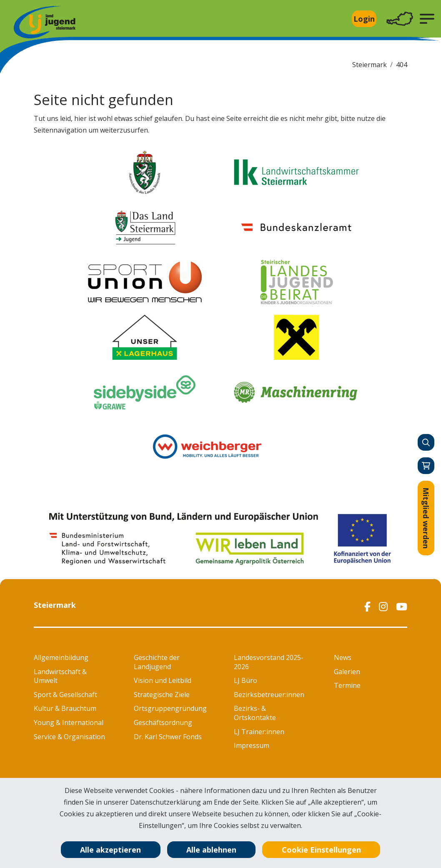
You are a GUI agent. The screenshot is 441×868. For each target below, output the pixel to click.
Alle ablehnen (211, 850)
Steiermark (370, 65)
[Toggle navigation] (400, 19)
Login (364, 19)
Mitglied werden (426, 518)
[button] (427, 19)
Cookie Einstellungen (321, 850)
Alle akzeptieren (110, 850)
